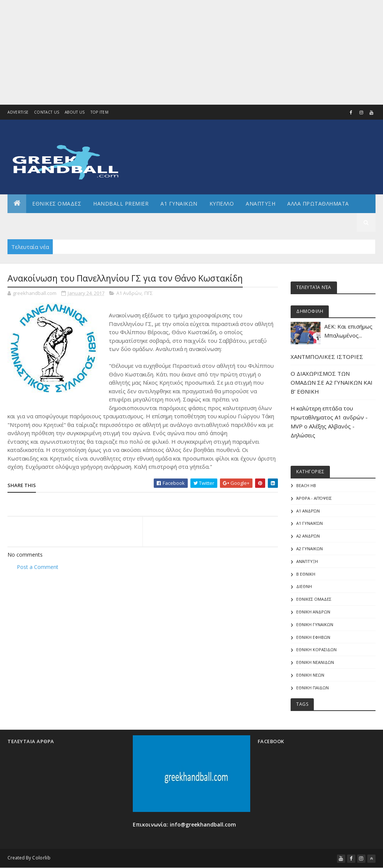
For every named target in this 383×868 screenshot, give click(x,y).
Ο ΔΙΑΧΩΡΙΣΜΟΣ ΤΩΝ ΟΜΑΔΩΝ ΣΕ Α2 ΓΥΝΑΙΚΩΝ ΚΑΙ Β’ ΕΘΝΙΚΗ (332, 382)
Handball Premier (121, 204)
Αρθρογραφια (33, 222)
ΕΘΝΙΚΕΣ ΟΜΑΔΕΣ (57, 204)
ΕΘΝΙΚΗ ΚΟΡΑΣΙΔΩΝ (316, 650)
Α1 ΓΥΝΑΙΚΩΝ (179, 204)
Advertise (18, 112)
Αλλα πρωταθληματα (318, 204)
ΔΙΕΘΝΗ (304, 586)
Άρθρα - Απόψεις (314, 498)
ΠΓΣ (148, 293)
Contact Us (47, 112)
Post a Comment (38, 567)
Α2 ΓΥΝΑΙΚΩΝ (310, 549)
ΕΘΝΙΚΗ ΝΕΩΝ (310, 675)
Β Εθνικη (306, 574)
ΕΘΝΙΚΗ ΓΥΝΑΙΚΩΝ (315, 624)
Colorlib (41, 858)
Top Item (99, 112)
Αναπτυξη (261, 204)
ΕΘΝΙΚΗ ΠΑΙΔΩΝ (312, 688)
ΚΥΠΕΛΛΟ (222, 204)
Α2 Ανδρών (308, 536)
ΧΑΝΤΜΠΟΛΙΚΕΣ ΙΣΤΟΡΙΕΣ (327, 357)
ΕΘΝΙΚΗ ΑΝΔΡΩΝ (313, 612)
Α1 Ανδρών (129, 293)
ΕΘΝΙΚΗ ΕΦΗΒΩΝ (313, 637)
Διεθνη (107, 222)
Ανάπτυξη (307, 561)
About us (75, 112)
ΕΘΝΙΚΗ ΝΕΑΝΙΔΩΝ (315, 662)
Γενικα (74, 222)
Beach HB (306, 485)
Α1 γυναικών (310, 523)
